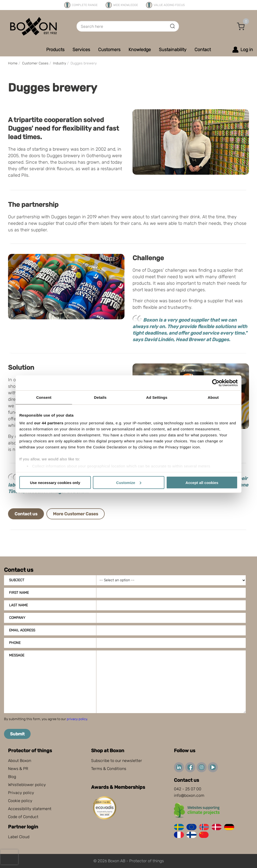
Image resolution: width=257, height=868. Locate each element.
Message (17, 655)
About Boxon (20, 761)
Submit (17, 734)
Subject (17, 580)
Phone (15, 643)
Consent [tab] (44, 397)
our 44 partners (49, 423)
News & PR (18, 769)
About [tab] (213, 397)
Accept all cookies (202, 482)
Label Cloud (19, 837)
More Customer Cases (76, 514)
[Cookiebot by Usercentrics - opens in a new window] (216, 383)
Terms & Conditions (109, 769)
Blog (12, 777)
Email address (22, 630)
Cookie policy (20, 801)
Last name (18, 605)
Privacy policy (21, 793)
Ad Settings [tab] (157, 397)
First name (19, 593)
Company (17, 618)
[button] (241, 26)
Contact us (26, 514)
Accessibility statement (30, 809)
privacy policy (77, 719)
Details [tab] (100, 397)
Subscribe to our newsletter (117, 761)
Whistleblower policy (27, 785)
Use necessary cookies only (55, 482)
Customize (129, 482)
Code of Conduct (23, 817)
